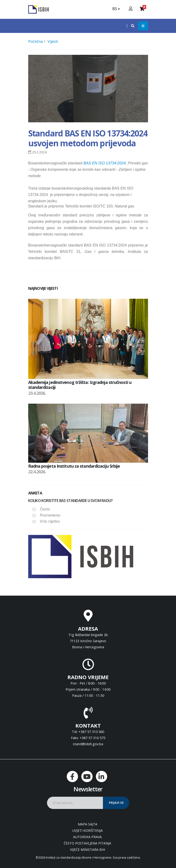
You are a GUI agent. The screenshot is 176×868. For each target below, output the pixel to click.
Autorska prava (87, 837)
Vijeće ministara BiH (88, 850)
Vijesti (53, 41)
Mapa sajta (88, 824)
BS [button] (116, 9)
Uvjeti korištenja (88, 830)
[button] (130, 26)
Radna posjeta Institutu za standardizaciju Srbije (74, 466)
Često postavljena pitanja (87, 843)
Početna (35, 41)
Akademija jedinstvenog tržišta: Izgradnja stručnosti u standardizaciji (80, 385)
